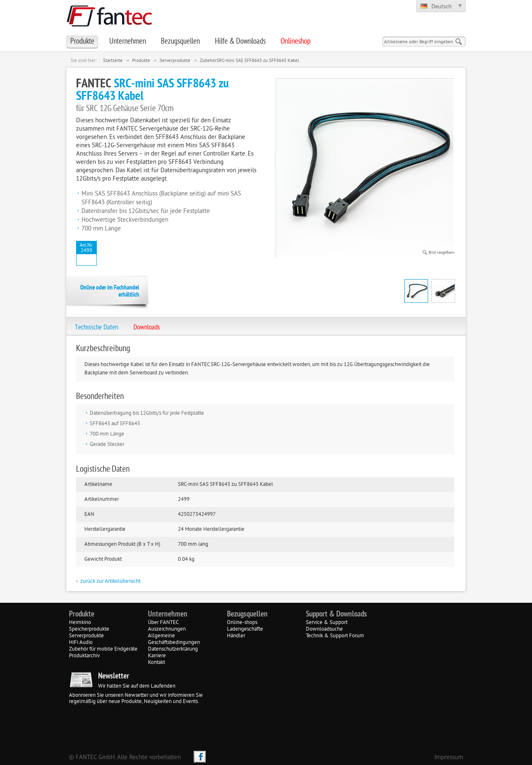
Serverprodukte (175, 61)
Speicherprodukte (89, 629)
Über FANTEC (163, 623)
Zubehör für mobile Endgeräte (103, 649)
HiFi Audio (81, 643)
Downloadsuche (324, 629)
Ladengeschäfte (245, 629)
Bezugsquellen (247, 614)
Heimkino (80, 623)
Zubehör (208, 61)
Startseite (113, 61)
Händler (236, 636)
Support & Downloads (336, 614)
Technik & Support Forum (335, 636)
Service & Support (327, 623)
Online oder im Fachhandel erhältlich (110, 292)
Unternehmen (168, 614)
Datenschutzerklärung (173, 649)
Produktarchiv (84, 656)
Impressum (449, 758)
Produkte (141, 61)
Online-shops (242, 623)
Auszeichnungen (167, 629)
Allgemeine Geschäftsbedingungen (174, 639)
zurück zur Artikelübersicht (108, 582)
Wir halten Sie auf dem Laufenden (137, 686)
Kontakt (156, 663)
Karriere (157, 656)
